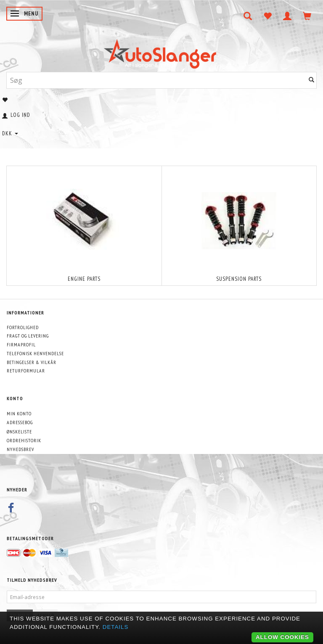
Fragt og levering (28, 336)
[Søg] (312, 80)
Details (116, 627)
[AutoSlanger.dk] (162, 52)
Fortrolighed (23, 327)
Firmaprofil (21, 344)
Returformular (26, 371)
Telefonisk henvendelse (35, 353)
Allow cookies (282, 637)
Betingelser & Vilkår (32, 362)
